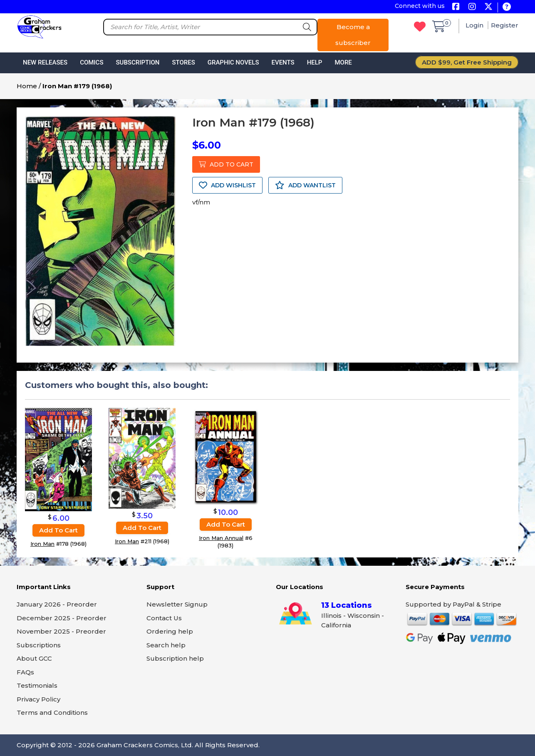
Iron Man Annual (221, 538)
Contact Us (164, 618)
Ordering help (170, 631)
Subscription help (175, 658)
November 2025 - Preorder (61, 631)
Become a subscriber (353, 35)
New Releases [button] (45, 62)
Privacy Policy (38, 699)
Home (27, 86)
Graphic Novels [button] (233, 62)
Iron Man (42, 544)
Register (505, 25)
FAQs (25, 672)
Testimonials (37, 685)
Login (475, 25)
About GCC (34, 658)
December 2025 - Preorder (62, 618)
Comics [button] (92, 62)
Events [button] (283, 62)
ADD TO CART (226, 164)
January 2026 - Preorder (57, 604)
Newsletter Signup (177, 604)
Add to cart (58, 530)
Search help (166, 645)
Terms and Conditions (52, 712)
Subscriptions (39, 645)
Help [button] (315, 62)
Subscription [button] (138, 62)
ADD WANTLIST (305, 185)
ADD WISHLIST (227, 185)
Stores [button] (183, 62)
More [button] (343, 62)
